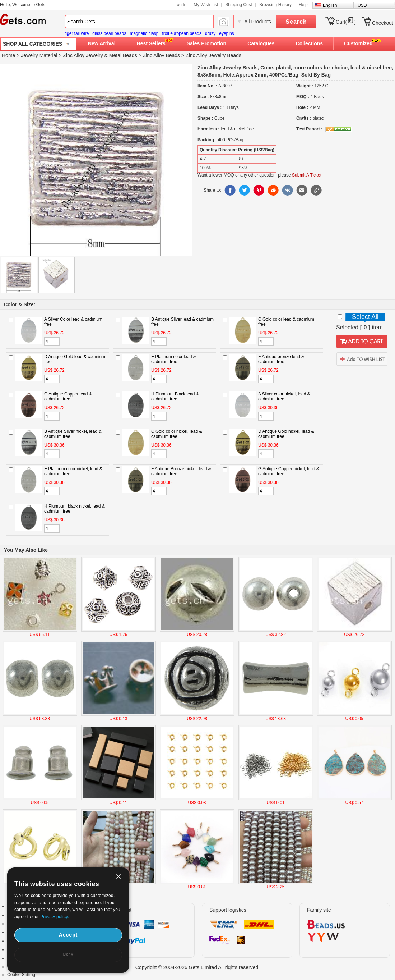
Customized (358, 43)
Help (303, 5)
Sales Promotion (206, 43)
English (330, 5)
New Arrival (102, 43)
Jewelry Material (39, 55)
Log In (180, 5)
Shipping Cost (239, 5)
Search (296, 22)
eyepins (226, 33)
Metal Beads (123, 55)
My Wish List (206, 5)
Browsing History (275, 5)
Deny (68, 954)
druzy (210, 33)
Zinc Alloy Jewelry (83, 55)
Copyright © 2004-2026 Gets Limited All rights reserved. (198, 967)
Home (8, 55)
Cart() (346, 22)
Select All (365, 317)
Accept (68, 935)
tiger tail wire (77, 33)
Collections (309, 43)
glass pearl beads (109, 33)
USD (362, 5)
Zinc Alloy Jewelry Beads (213, 55)
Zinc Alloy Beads (162, 55)
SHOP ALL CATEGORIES (32, 44)
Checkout (383, 23)
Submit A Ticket (307, 175)
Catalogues (261, 43)
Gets (23, 19)
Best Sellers (151, 43)
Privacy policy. (55, 917)
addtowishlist (362, 359)
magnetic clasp (144, 33)
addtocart (362, 342)
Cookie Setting (21, 975)
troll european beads (182, 33)
